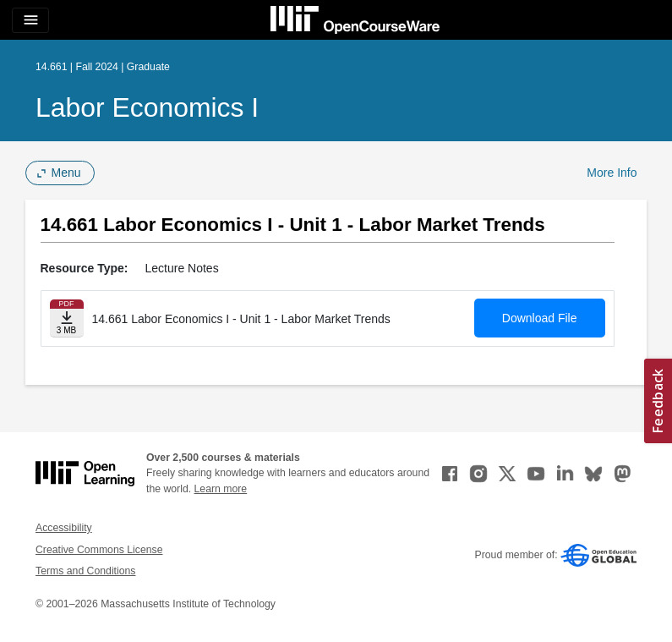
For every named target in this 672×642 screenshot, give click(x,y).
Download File (540, 318)
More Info (612, 173)
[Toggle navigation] (30, 20)
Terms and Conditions (85, 571)
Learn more (221, 489)
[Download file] (67, 318)
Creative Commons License (99, 550)
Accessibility (64, 528)
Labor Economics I (147, 107)
